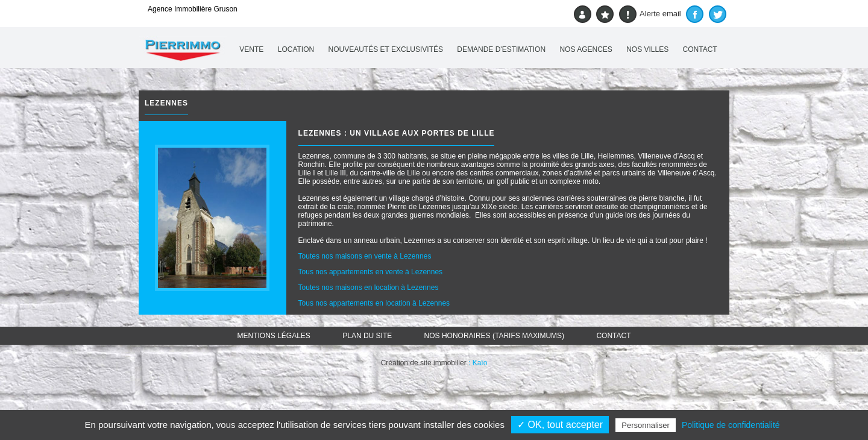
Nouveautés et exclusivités (386, 49)
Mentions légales (274, 336)
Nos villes (647, 49)
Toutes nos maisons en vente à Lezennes (365, 256)
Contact (700, 49)
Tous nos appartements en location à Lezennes (374, 303)
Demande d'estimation (501, 49)
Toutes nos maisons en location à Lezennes (369, 288)
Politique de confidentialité (731, 425)
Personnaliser (646, 425)
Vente (251, 49)
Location (296, 49)
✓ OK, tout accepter (560, 425)
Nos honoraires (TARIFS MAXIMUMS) (494, 336)
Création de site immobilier (424, 363)
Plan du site (367, 336)
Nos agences (586, 49)
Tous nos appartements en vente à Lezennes (371, 272)
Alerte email (650, 14)
